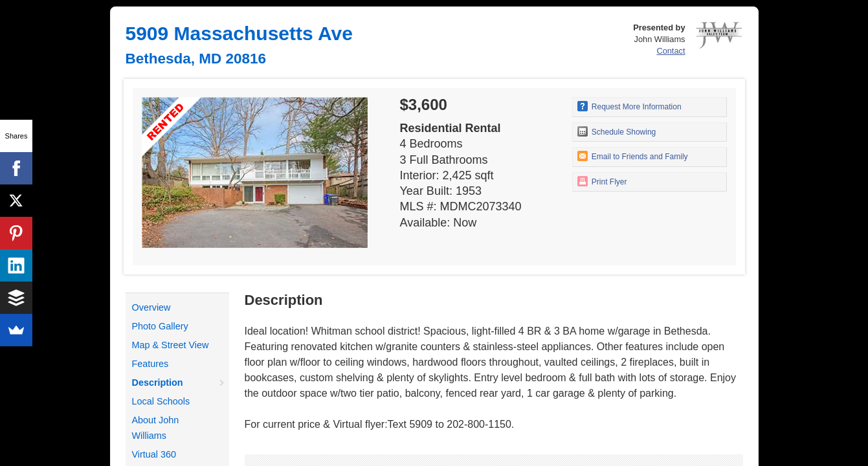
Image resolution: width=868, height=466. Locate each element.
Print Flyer (602, 181)
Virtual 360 (154, 454)
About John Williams (156, 428)
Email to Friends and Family (633, 156)
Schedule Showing (617, 131)
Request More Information (629, 106)
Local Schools (161, 401)
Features (150, 364)
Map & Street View (171, 345)
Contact (671, 51)
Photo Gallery (160, 326)
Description (158, 383)
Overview (151, 307)
